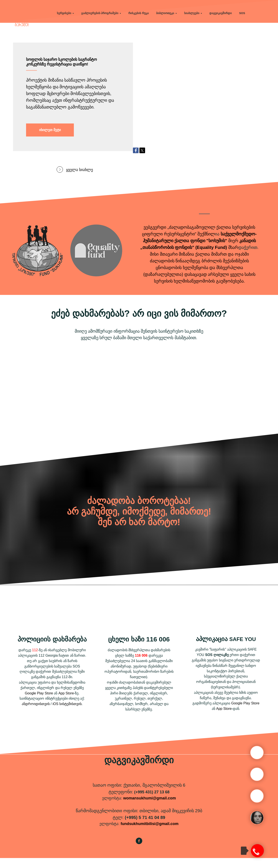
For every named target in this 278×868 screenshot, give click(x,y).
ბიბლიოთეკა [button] (165, 13)
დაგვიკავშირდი (221, 13)
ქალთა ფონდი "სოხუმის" (201, 251)
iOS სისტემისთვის (67, 714)
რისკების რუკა (139, 13)
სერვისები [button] (64, 13)
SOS (242, 13)
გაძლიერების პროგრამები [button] (100, 13)
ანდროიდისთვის (36, 714)
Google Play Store (39, 703)
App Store (66, 703)
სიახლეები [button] (192, 13)
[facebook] (139, 853)
